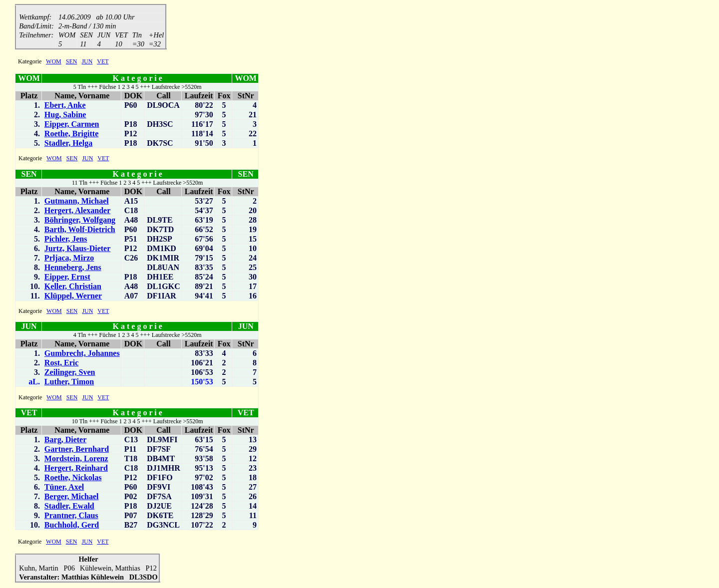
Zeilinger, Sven (70, 373)
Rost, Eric (61, 364)
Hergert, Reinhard (76, 469)
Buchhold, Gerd (72, 526)
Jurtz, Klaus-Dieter (77, 249)
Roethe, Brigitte (71, 135)
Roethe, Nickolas (73, 478)
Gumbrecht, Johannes (82, 354)
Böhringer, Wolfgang (80, 221)
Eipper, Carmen (72, 125)
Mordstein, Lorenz (76, 459)
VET (103, 62)
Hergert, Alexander (77, 211)
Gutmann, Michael (77, 202)
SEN (72, 62)
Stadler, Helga (68, 144)
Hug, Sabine (65, 116)
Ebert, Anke (65, 106)
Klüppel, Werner (73, 297)
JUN (87, 62)
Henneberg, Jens (73, 268)
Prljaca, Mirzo (69, 259)
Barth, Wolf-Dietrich (80, 230)
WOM (54, 62)
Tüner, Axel (64, 488)
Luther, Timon (69, 383)
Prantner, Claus (71, 516)
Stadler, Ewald (69, 507)
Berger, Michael (72, 497)
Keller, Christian (73, 287)
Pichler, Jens (66, 240)
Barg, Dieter (65, 441)
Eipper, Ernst (67, 278)
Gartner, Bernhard (77, 450)
